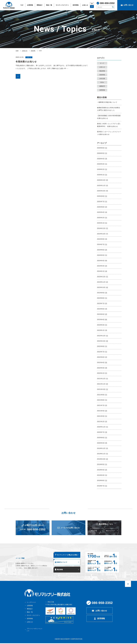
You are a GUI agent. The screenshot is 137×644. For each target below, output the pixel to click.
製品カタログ (111, 531)
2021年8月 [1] (102, 400)
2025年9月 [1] (102, 196)
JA (92, 7)
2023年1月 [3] (102, 330)
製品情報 (103, 71)
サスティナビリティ (34, 618)
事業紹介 (30, 611)
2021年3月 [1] (102, 416)
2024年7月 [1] (102, 244)
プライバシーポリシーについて (35, 631)
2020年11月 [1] (102, 427)
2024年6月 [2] (102, 250)
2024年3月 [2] (102, 266)
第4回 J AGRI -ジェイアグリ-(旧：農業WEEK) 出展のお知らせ (109, 125)
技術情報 (103, 75)
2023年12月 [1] (102, 277)
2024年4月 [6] (102, 261)
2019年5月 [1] (102, 464)
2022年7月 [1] (102, 352)
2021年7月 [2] (102, 405)
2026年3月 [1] (102, 164)
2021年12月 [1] (102, 379)
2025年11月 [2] (102, 186)
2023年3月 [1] (102, 325)
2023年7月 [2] (102, 303)
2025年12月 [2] (102, 180)
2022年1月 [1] (102, 373)
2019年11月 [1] (102, 454)
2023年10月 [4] (102, 287)
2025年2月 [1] (102, 218)
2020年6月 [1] (102, 438)
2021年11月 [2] (102, 384)
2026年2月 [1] (102, 169)
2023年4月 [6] (102, 320)
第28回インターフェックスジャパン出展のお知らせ (109, 133)
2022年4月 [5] (102, 363)
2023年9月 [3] (102, 293)
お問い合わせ (101, 613)
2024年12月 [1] (102, 228)
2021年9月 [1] (102, 395)
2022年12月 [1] (102, 336)
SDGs (103, 82)
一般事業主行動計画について (107, 102)
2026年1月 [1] (102, 175)
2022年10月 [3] (102, 341)
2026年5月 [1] (102, 153)
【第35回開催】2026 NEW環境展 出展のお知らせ (109, 117)
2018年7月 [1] (102, 486)
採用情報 (103, 90)
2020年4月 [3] (102, 443)
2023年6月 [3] (102, 309)
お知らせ (103, 67)
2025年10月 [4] (102, 191)
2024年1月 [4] (102, 271)
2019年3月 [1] (102, 475)
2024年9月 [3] (102, 239)
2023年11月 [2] (102, 282)
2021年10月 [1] (102, 389)
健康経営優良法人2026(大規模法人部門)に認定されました (108, 109)
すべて (103, 63)
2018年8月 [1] (102, 480)
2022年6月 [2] (102, 357)
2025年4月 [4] (102, 212)
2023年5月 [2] (102, 314)
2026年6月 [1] (102, 148)
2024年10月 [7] (102, 234)
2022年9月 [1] (102, 346)
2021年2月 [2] (102, 422)
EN (92, 4)
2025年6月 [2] (102, 207)
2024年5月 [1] (102, 255)
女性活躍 (103, 79)
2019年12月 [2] (102, 448)
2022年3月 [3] (102, 368)
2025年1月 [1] (102, 223)
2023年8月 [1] (102, 298)
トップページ (31, 604)
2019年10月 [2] (102, 459)
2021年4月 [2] (102, 411)
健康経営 (103, 86)
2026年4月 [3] (102, 159)
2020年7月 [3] (102, 432)
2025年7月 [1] (102, 202)
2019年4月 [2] (102, 470)
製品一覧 (30, 614)
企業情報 (30, 608)
